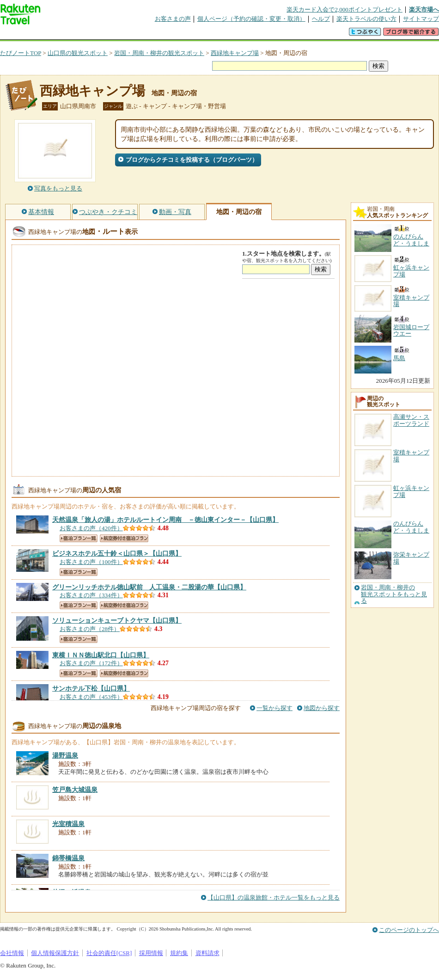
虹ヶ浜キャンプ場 (411, 491)
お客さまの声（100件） (91, 562)
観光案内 (222, 34)
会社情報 (12, 953)
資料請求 (207, 953)
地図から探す (322, 708)
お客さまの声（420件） (91, 528)
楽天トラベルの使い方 (366, 19)
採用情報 (151, 953)
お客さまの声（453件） (91, 697)
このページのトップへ (409, 930)
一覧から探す (274, 708)
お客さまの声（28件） (90, 629)
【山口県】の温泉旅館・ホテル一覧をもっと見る (274, 897)
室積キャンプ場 (411, 456)
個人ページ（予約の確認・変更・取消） (251, 19)
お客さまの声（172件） (91, 663)
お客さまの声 (173, 19)
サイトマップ (421, 19)
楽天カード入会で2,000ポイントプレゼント (344, 9)
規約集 (179, 953)
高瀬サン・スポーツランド (411, 420)
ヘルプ (321, 19)
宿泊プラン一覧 (79, 538)
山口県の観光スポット (78, 53)
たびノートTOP (21, 53)
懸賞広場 (108, 34)
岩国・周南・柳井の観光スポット (159, 53)
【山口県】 (165, 520)
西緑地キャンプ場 (235, 53)
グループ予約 (184, 34)
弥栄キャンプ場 (411, 558)
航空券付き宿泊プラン (124, 538)
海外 (70, 34)
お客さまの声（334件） (91, 595)
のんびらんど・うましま (411, 527)
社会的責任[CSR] (109, 953)
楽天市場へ (424, 9)
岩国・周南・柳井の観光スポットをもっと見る (394, 594)
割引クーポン (146, 34)
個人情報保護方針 (55, 953)
